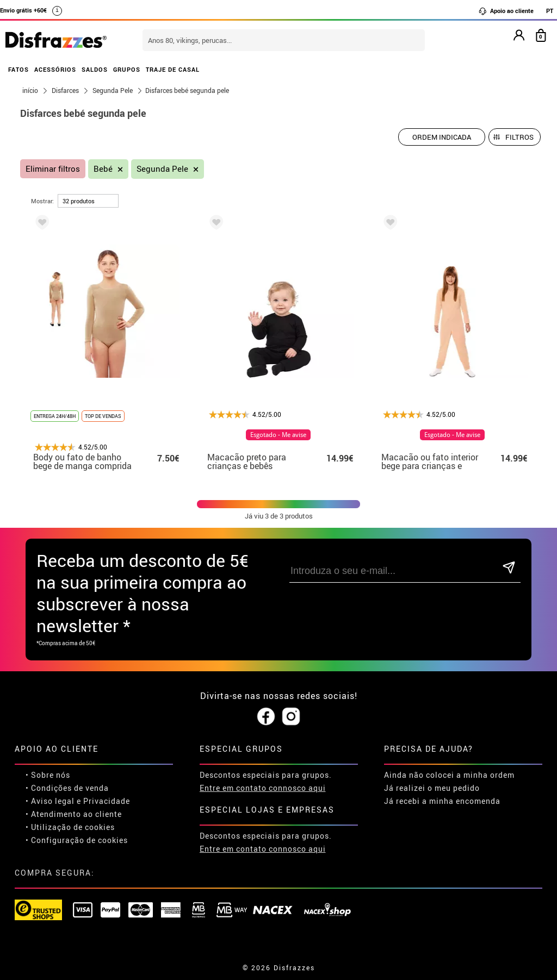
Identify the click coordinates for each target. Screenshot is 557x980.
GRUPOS (127, 69)
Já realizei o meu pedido (432, 788)
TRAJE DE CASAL (173, 69)
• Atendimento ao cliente (74, 814)
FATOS (18, 69)
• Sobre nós (48, 775)
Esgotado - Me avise (278, 435)
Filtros (519, 137)
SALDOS (95, 69)
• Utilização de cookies (70, 827)
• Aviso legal (50, 801)
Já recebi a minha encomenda (442, 801)
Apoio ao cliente (506, 11)
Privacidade (107, 801)
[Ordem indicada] (442, 137)
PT (550, 11)
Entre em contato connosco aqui (263, 788)
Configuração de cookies (79, 840)
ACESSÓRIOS (55, 69)
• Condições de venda (67, 788)
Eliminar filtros (53, 169)
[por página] (88, 201)
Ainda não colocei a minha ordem (449, 775)
